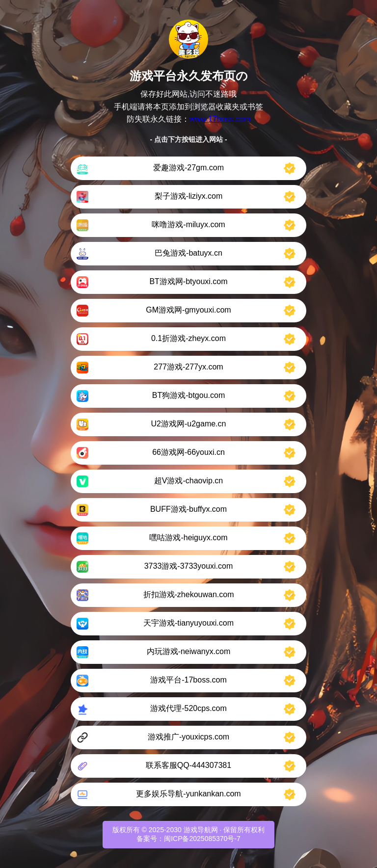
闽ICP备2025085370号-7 (202, 839)
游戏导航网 (201, 830)
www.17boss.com (220, 119)
